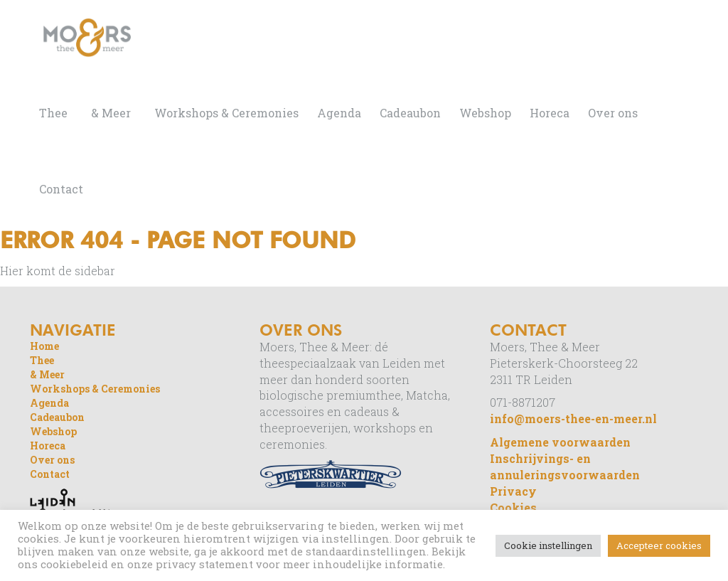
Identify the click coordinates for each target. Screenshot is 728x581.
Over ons (613, 113)
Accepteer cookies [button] (659, 545)
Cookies (513, 507)
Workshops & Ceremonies (226, 113)
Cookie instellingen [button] (548, 545)
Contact (61, 189)
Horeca (550, 113)
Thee (53, 113)
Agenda (339, 113)
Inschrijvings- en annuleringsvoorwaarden (565, 467)
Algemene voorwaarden (560, 442)
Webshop (485, 113)
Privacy (513, 491)
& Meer (111, 113)
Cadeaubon (410, 113)
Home (44, 346)
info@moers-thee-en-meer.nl (573, 419)
